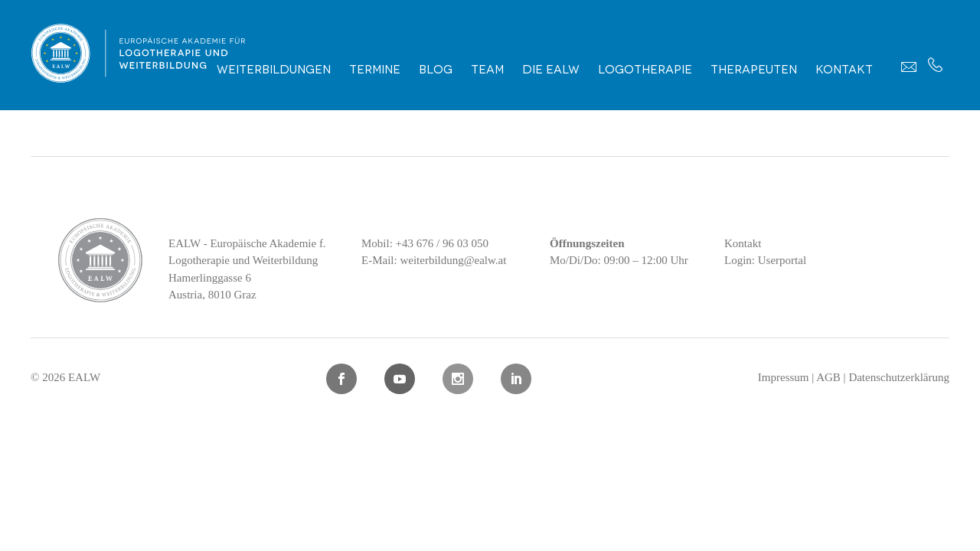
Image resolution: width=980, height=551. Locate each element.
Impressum (784, 377)
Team (487, 68)
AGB (828, 377)
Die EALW (551, 68)
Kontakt (844, 68)
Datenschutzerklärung (899, 377)
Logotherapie (645, 68)
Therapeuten (754, 68)
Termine (375, 68)
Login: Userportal (765, 260)
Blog (436, 68)
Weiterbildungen (274, 68)
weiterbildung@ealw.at (453, 260)
